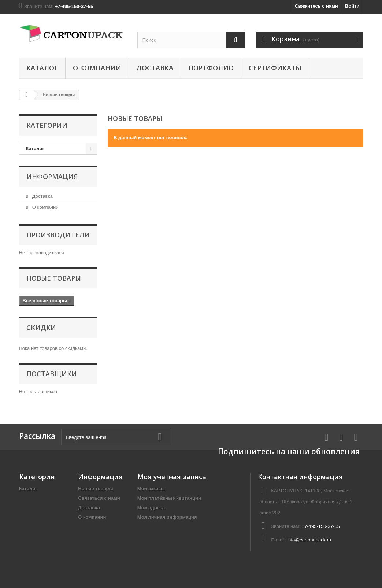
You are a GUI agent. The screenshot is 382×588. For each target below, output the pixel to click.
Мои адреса (151, 508)
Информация (52, 177)
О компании (97, 68)
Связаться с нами (99, 498)
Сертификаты (275, 68)
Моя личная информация (167, 517)
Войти (352, 6)
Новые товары (54, 278)
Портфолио (211, 68)
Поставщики (52, 374)
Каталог (42, 68)
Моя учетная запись (172, 477)
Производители (58, 235)
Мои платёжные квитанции (169, 498)
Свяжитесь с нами (316, 6)
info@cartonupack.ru (309, 540)
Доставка (155, 68)
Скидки (41, 328)
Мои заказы (151, 489)
